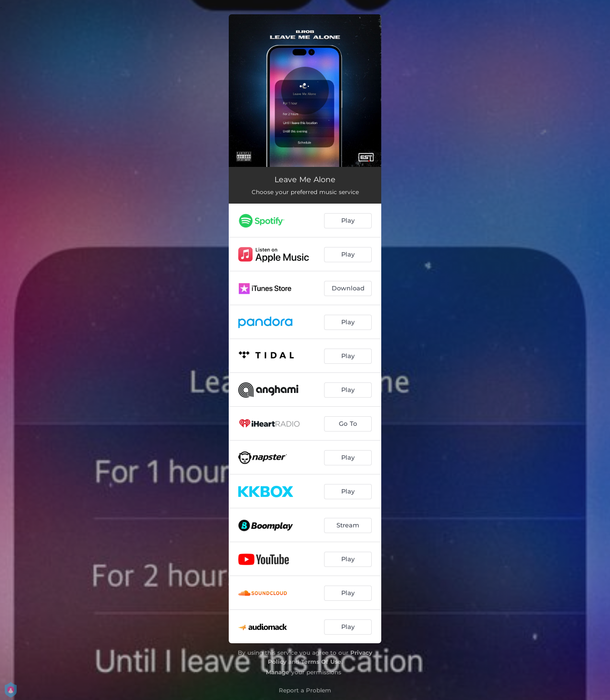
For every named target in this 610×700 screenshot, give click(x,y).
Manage (278, 672)
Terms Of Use (321, 662)
